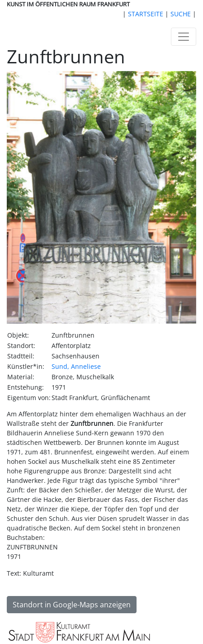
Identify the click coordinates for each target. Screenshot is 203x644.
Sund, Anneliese (76, 366)
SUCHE (181, 14)
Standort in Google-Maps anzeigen (72, 605)
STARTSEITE (146, 14)
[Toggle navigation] (184, 37)
